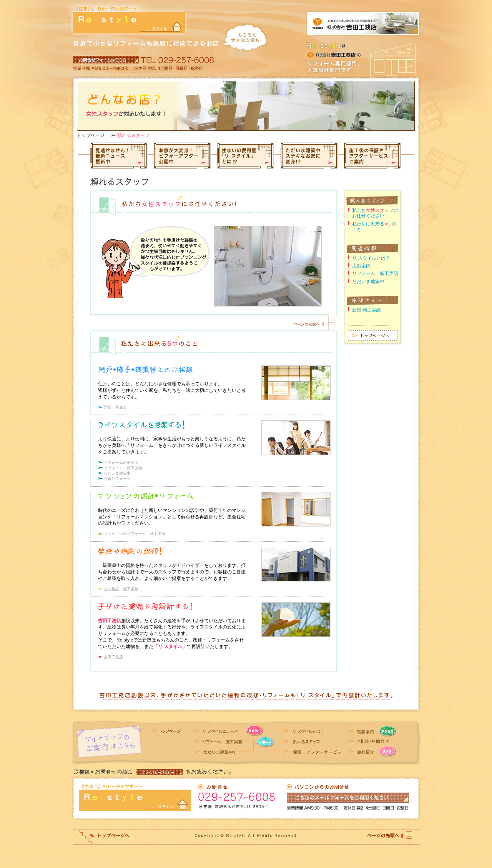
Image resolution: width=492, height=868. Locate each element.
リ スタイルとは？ (371, 258)
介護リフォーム (117, 479)
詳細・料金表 (115, 407)
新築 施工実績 (367, 310)
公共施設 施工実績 (121, 589)
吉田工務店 (113, 657)
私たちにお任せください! (375, 213)
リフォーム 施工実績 (123, 468)
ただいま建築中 (117, 473)
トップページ (91, 135)
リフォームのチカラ (121, 462)
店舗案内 (361, 266)
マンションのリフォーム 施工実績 (135, 534)
